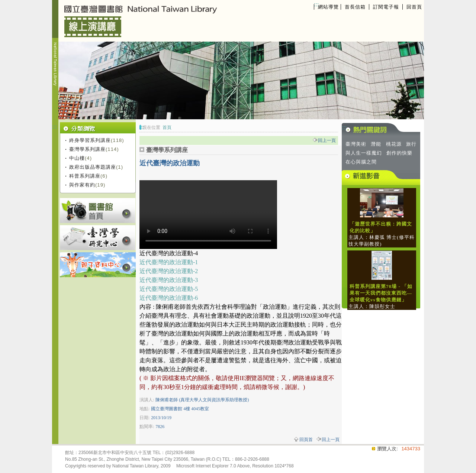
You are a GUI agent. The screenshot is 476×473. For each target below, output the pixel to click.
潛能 (376, 144)
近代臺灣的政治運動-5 (169, 289)
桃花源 (394, 144)
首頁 (167, 127)
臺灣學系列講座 (87, 149)
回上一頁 (327, 140)
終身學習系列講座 (90, 140)
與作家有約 (82, 185)
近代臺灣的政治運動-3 (169, 280)
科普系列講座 (85, 176)
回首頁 (414, 7)
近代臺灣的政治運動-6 (169, 298)
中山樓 (77, 158)
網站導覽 (328, 7)
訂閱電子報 (386, 7)
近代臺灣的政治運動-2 (169, 271)
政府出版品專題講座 (93, 167)
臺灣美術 (356, 144)
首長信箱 (355, 7)
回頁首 (306, 440)
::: (316, 4)
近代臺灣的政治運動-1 (169, 262)
